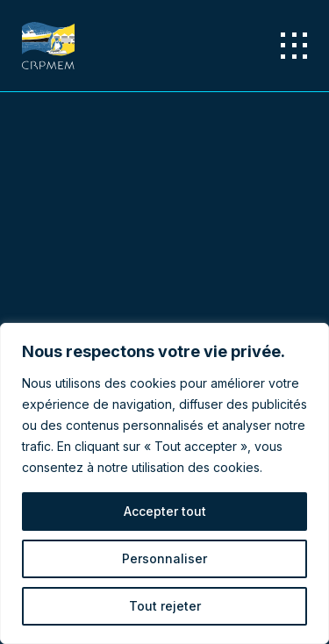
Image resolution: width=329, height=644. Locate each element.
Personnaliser (164, 558)
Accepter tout (165, 511)
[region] (164, 483)
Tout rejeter (165, 606)
